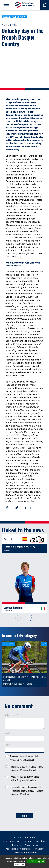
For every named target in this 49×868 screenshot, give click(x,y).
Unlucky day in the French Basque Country (23, 37)
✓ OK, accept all (36, 861)
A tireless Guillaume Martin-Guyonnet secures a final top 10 (24, 678)
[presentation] (25, 805)
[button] (31, 618)
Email (7, 745)
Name (7, 733)
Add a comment (11, 715)
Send (24, 816)
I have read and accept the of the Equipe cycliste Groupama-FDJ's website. (27, 791)
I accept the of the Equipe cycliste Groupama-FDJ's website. (24, 779)
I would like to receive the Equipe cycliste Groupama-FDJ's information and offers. (26, 768)
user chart (24, 777)
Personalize (20, 865)
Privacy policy (32, 865)
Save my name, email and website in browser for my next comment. (24, 758)
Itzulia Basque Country (14, 17)
